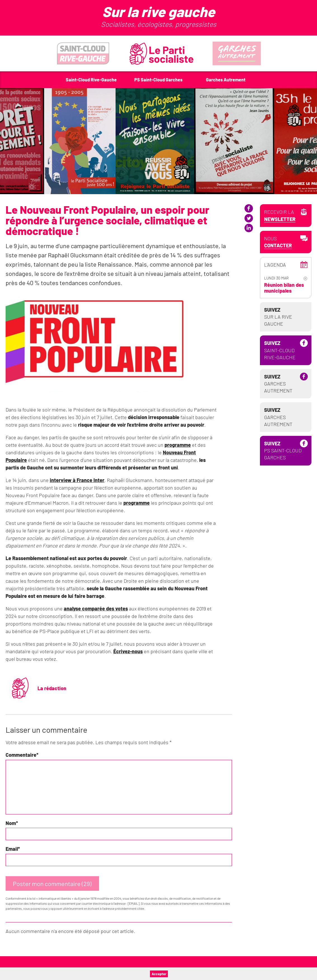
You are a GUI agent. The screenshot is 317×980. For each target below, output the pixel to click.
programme (178, 445)
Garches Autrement (278, 384)
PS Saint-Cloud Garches (283, 450)
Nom (12, 823)
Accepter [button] (159, 974)
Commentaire (22, 755)
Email (13, 849)
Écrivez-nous (128, 651)
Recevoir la (280, 216)
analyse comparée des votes (96, 608)
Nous (278, 242)
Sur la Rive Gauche (278, 317)
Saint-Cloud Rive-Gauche (280, 350)
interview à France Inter (77, 480)
